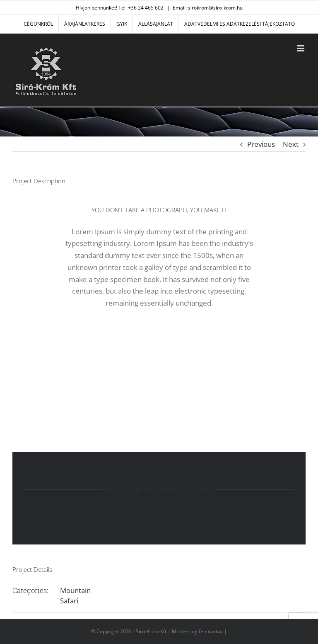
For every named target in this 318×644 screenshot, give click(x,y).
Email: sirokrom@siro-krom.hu (208, 8)
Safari (69, 601)
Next (291, 144)
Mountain (75, 590)
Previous (261, 144)
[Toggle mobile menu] (301, 48)
